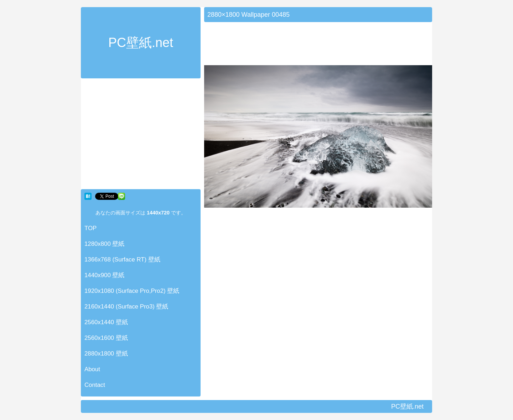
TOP (90, 228)
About (92, 369)
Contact (95, 385)
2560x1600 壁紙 (106, 338)
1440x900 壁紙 (104, 275)
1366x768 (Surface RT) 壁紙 (122, 260)
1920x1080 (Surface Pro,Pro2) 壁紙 (132, 291)
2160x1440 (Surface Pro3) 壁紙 (126, 307)
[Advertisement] (141, 135)
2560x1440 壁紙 (106, 322)
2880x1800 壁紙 (106, 354)
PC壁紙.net (141, 43)
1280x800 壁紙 (104, 244)
